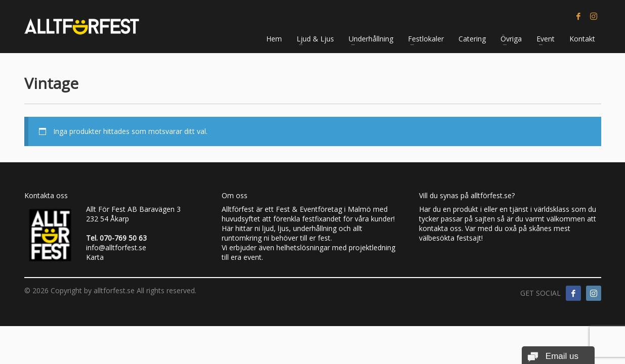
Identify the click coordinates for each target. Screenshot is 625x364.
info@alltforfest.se (116, 247)
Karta (95, 257)
